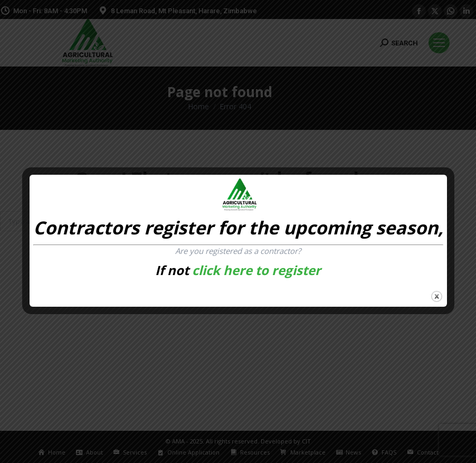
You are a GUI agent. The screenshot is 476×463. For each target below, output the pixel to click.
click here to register (256, 270)
